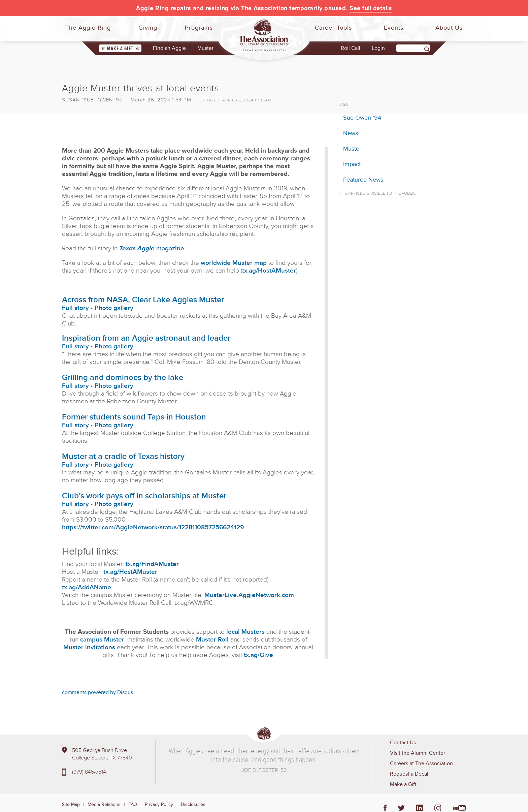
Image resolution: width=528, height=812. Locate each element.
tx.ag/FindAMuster (152, 564)
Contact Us (403, 743)
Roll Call (351, 48)
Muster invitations (89, 647)
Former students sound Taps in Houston (134, 417)
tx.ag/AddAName (87, 587)
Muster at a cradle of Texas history (123, 456)
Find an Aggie (169, 48)
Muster (205, 48)
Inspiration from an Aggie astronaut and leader (146, 338)
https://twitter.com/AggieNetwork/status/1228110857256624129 (153, 527)
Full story (75, 308)
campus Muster (102, 640)
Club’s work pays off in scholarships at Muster (144, 496)
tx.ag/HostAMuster (269, 271)
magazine (152, 248)
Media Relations (104, 804)
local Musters (245, 632)
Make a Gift (120, 49)
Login (378, 48)
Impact (352, 164)
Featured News (363, 180)
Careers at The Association (421, 763)
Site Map (71, 804)
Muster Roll (212, 640)
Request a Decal (409, 774)
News (351, 133)
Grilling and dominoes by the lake (123, 378)
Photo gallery (114, 308)
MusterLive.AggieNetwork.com (249, 595)
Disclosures (193, 804)
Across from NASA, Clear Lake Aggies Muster (143, 300)
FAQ (133, 804)
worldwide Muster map (234, 263)
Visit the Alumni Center (418, 753)
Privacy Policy (159, 804)
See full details (371, 8)
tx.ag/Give (258, 655)
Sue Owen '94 (362, 118)
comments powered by (97, 692)
